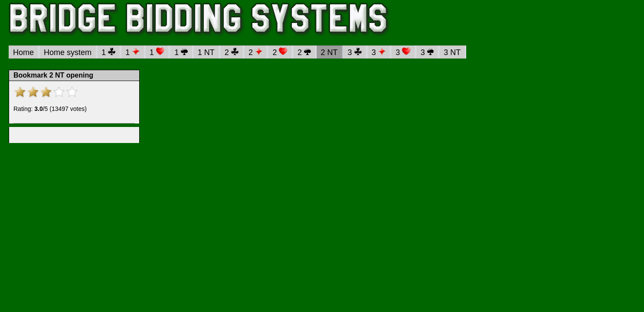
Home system (68, 52)
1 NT (206, 52)
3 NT (452, 52)
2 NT (329, 52)
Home (23, 52)
